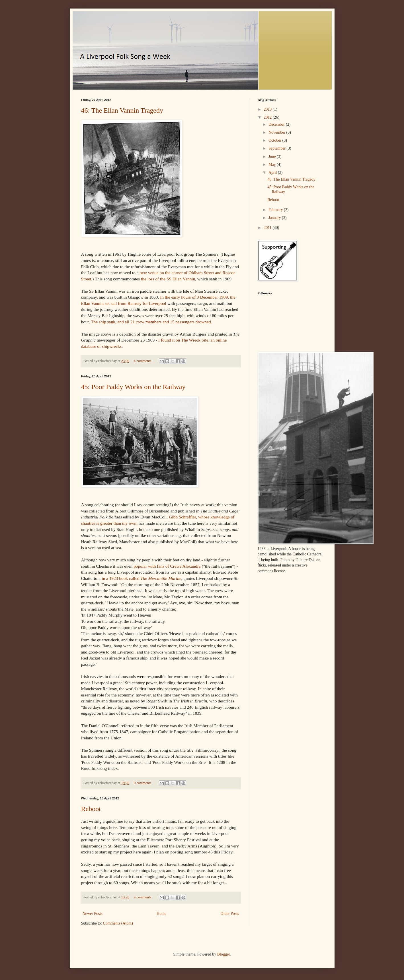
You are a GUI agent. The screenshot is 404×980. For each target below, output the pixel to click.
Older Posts (230, 914)
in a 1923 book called (141, 578)
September (277, 148)
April (273, 172)
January (275, 218)
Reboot (91, 809)
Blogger (223, 954)
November (277, 132)
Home (161, 914)
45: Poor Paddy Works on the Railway (133, 387)
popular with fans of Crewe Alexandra (167, 566)
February (276, 210)
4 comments (142, 361)
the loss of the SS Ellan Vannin (168, 279)
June (273, 157)
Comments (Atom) (118, 923)
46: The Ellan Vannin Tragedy (122, 110)
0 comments (142, 783)
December (277, 124)
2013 (268, 109)
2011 (268, 228)
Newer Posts (93, 914)
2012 (268, 117)
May (273, 165)
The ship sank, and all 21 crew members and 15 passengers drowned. (151, 322)
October (275, 140)
